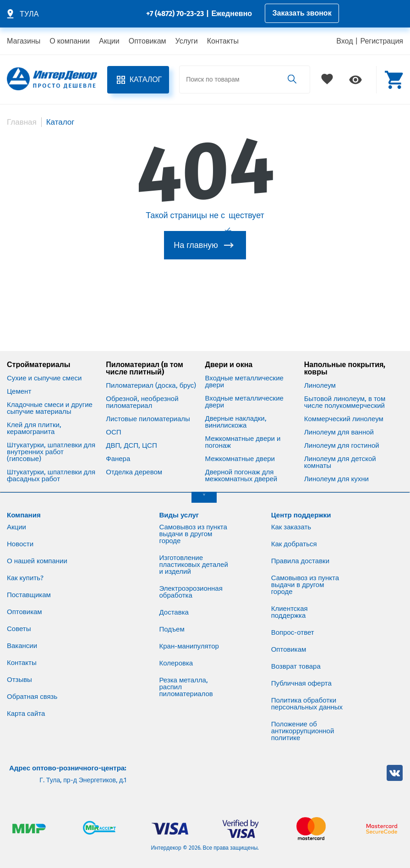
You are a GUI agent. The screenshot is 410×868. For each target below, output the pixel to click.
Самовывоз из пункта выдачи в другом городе (194, 534)
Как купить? (25, 578)
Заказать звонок (302, 13)
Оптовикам (148, 41)
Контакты (223, 41)
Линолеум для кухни (336, 479)
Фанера (118, 459)
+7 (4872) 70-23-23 (175, 14)
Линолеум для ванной (339, 432)
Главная (22, 122)
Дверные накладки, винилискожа (236, 422)
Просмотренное (355, 80)
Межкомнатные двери (240, 459)
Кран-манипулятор (189, 646)
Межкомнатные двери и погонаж (243, 442)
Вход (344, 41)
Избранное (328, 80)
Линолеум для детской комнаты (340, 462)
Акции (109, 41)
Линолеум (320, 386)
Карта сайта (26, 714)
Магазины (24, 41)
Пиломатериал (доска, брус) (151, 386)
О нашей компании (37, 561)
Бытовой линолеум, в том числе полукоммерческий (345, 402)
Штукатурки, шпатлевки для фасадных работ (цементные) (51, 479)
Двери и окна (229, 365)
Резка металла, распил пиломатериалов (186, 687)
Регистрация (382, 41)
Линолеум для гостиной (342, 446)
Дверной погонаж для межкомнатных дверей (241, 476)
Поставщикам (29, 595)
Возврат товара (296, 666)
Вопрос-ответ (293, 632)
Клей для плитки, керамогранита (34, 429)
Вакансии (22, 646)
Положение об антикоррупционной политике (303, 731)
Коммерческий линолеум (344, 419)
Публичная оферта (301, 683)
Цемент (19, 392)
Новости (20, 544)
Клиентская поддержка (290, 612)
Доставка (174, 612)
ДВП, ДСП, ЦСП (131, 446)
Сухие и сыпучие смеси (44, 378)
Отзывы (19, 680)
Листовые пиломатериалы (148, 419)
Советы (19, 629)
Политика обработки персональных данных (307, 704)
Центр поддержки (301, 515)
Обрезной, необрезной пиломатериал (142, 402)
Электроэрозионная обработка (191, 592)
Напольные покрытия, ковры (345, 368)
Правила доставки (300, 561)
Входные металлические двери (244, 382)
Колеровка (176, 663)
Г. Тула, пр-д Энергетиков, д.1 (83, 780)
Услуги (187, 41)
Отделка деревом (134, 472)
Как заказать (291, 527)
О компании (70, 41)
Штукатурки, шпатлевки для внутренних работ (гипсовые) (51, 452)
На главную (196, 245)
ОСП (113, 432)
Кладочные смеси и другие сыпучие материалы (50, 408)
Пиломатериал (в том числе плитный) (145, 368)
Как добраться (294, 544)
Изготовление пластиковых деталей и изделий (194, 565)
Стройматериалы (38, 365)
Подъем (172, 629)
